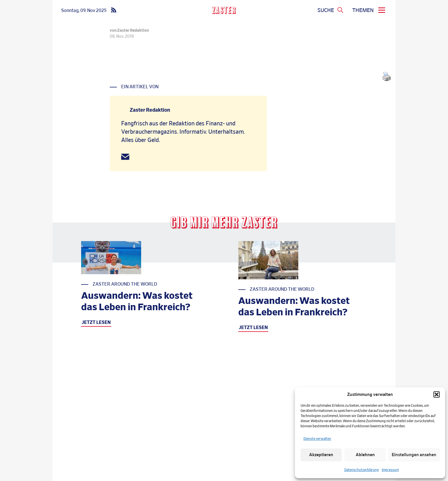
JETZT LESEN (96, 322)
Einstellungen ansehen (414, 455)
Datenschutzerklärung (362, 470)
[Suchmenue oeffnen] (331, 11)
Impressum (390, 470)
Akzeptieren (321, 455)
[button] (437, 394)
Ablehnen (365, 455)
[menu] (370, 11)
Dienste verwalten (317, 439)
